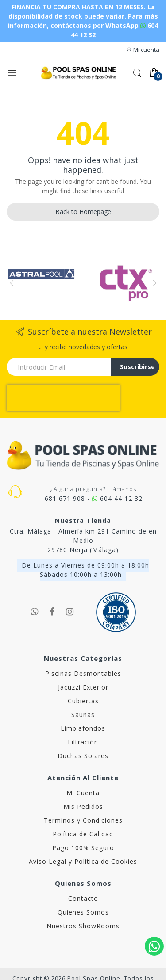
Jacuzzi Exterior (83, 687)
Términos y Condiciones (83, 820)
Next (154, 283)
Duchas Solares (83, 756)
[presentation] (63, 398)
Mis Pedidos (83, 806)
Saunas (83, 715)
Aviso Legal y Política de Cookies (83, 861)
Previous (12, 283)
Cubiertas (83, 701)
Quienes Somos (83, 912)
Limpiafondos (83, 728)
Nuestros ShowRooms (83, 926)
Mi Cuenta (83, 793)
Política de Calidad (83, 834)
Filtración (83, 742)
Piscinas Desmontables (83, 673)
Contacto (83, 898)
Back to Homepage (83, 212)
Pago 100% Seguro (83, 848)
